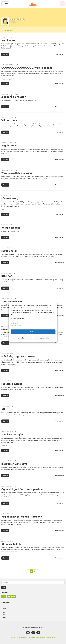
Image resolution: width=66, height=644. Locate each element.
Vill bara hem (9, 120)
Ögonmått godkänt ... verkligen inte (22, 489)
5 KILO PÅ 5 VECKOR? (14, 97)
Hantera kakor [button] (45, 338)
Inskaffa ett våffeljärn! (14, 464)
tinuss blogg (17, 19)
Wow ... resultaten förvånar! (17, 173)
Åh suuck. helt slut (12, 544)
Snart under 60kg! (12, 302)
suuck (5, 329)
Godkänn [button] (33, 332)
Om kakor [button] (21, 338)
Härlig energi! (9, 251)
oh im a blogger (11, 228)
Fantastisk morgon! (12, 384)
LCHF (5, 79)
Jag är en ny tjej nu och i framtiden (22, 517)
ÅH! (3, 409)
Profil (4, 30)
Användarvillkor (34, 638)
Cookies (13, 638)
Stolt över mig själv (12, 434)
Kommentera (59, 54)
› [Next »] (37, 571)
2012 (4, 612)
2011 (4, 615)
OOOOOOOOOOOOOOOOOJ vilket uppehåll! (27, 68)
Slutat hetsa (8, 40)
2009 (4, 618)
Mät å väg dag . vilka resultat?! (19, 356)
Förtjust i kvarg (10, 198)
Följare (10, 30)
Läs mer (5, 54)
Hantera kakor (51, 638)
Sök (4, 587)
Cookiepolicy (15, 323)
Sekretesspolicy (22, 638)
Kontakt (43, 638)
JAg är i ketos (9, 146)
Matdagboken (11, 79)
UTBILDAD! (7, 276)
